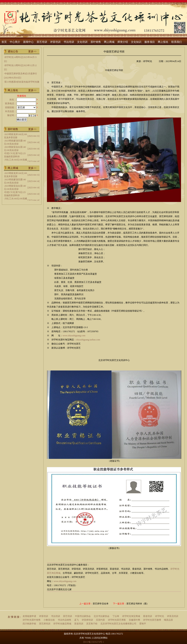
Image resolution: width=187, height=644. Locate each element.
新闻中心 (28, 42)
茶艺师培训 (45, 624)
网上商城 (109, 42)
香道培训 (148, 616)
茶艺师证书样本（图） (138, 604)
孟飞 (76, 620)
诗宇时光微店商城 (62, 624)
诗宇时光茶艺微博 (152, 620)
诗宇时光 (160, 616)
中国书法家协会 (83, 616)
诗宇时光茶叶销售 (32, 620)
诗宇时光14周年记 (13, 57)
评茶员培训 (173, 616)
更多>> (32, 51)
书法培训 (69, 42)
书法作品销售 (65, 620)
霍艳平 (143, 624)
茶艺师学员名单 (101, 604)
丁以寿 (116, 616)
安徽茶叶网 (134, 620)
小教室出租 (49, 620)
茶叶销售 (96, 42)
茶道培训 (79, 624)
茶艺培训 (42, 42)
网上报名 (163, 42)
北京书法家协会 (102, 616)
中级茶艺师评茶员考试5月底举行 (21, 74)
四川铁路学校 (29, 624)
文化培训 (82, 42)
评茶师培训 (87, 620)
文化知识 (136, 42)
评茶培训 (55, 42)
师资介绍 (123, 42)
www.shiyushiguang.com (74, 336)
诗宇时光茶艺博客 (117, 620)
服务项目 (150, 42)
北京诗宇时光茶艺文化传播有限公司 (118, 624)
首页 (4, 42)
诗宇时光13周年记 (13, 65)
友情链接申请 (29, 616)
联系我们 (177, 42)
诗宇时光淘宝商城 (131, 616)
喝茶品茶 (168, 620)
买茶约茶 (100, 620)
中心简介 (15, 42)
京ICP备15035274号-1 (94, 642)
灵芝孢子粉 (92, 624)
